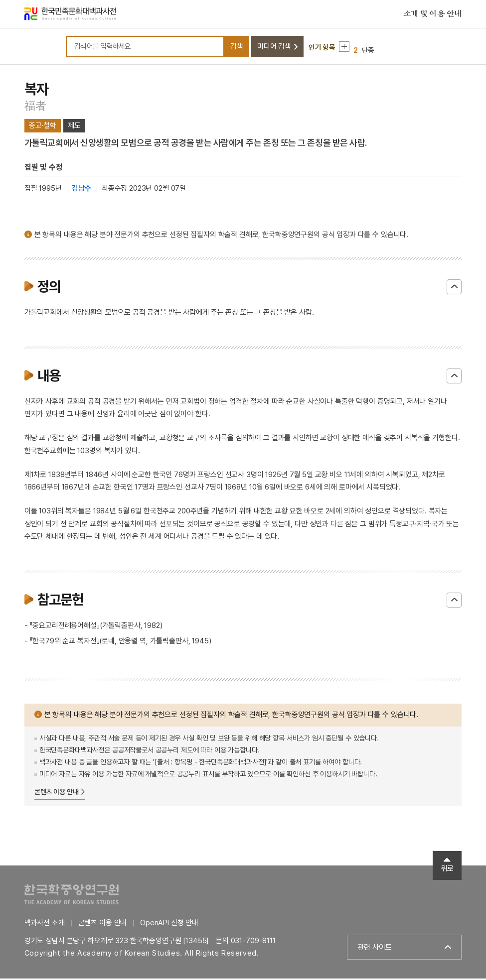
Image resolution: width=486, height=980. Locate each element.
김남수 (81, 190)
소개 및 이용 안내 (433, 14)
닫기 (454, 288)
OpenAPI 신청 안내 (169, 924)
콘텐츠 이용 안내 (57, 793)
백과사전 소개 (45, 924)
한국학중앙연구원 (72, 896)
